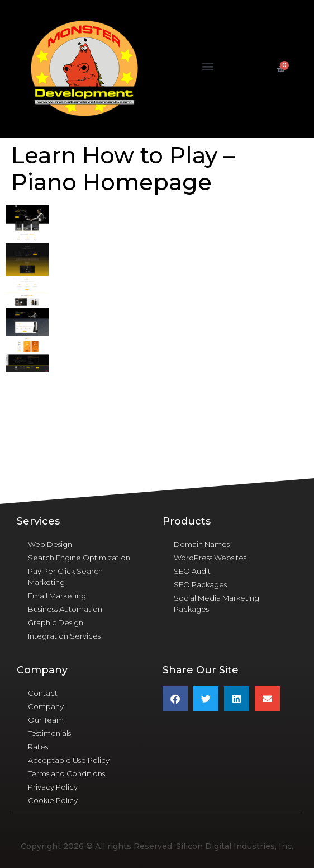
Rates (38, 747)
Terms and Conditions (66, 773)
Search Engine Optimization (79, 558)
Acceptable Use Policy (69, 760)
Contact (43, 693)
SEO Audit (192, 571)
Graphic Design (56, 622)
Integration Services (64, 636)
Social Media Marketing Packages (217, 603)
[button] (208, 66)
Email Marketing (57, 596)
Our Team (46, 720)
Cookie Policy (53, 800)
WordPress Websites (210, 558)
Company (46, 706)
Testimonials (49, 733)
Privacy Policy (53, 787)
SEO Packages (200, 584)
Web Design (50, 544)
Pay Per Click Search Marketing (65, 577)
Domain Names (202, 544)
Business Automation (65, 609)
